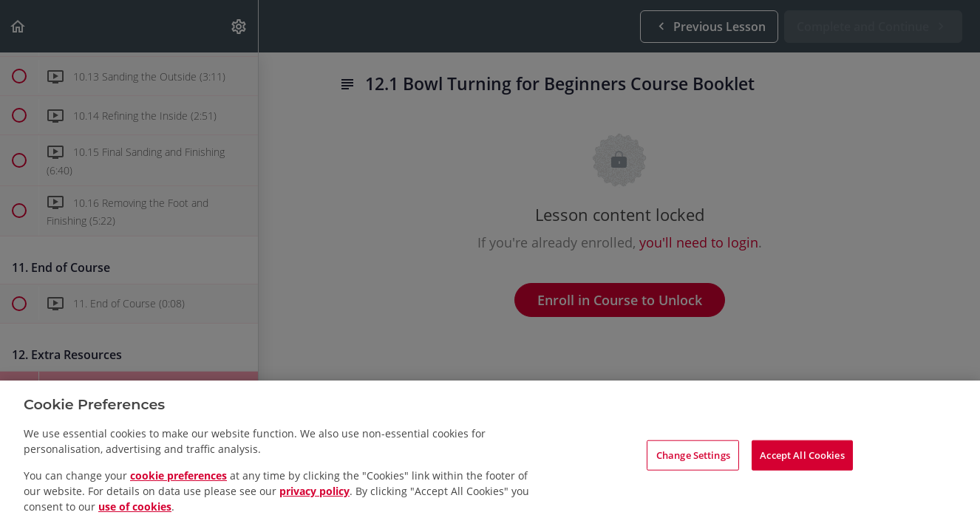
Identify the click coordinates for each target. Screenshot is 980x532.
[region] (490, 456)
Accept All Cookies (802, 454)
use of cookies (135, 507)
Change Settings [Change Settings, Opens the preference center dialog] (693, 454)
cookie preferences (178, 475)
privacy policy (314, 491)
